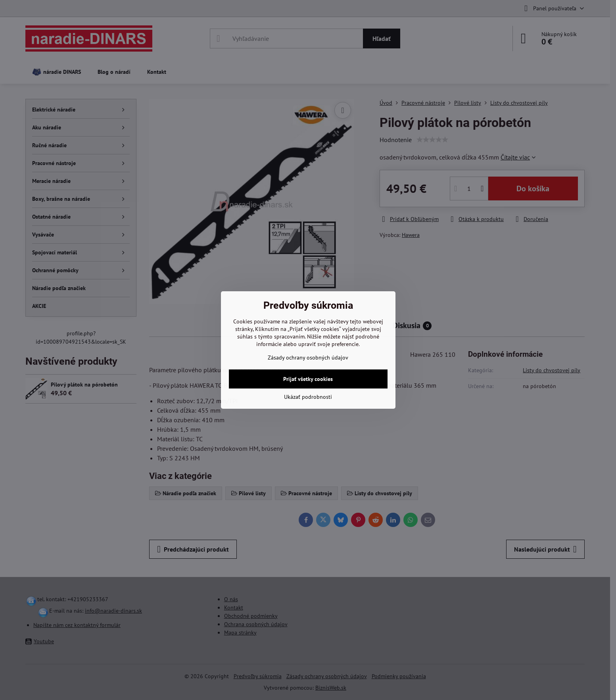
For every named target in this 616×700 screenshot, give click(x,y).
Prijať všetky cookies (308, 379)
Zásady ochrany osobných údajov (308, 358)
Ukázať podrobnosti (308, 397)
